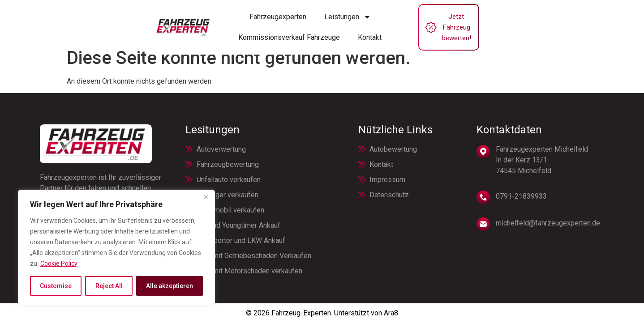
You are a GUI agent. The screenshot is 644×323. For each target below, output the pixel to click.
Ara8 (391, 313)
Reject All (109, 286)
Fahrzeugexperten (189, 22)
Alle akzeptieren (170, 286)
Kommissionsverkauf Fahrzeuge (351, 22)
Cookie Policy (59, 263)
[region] (116, 247)
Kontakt (431, 22)
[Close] (206, 197)
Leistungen (259, 22)
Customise (56, 286)
